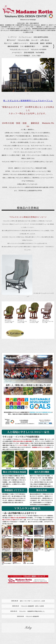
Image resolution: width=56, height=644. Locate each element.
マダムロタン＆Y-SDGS (38, 50)
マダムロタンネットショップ (19, 50)
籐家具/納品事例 (13, 46)
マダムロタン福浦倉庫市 (28, 619)
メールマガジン (17, 53)
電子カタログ (11, 40)
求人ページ (8, 43)
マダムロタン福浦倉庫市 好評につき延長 (28, 608)
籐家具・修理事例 (46, 43)
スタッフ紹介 (36, 56)
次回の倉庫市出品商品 (41, 37)
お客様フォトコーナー (21, 43)
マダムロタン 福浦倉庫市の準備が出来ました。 (28, 614)
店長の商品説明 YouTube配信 (34, 53)
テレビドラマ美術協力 (23, 56)
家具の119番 (34, 43)
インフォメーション (25, 37)
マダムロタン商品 (23, 40)
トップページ (12, 37)
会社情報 (45, 46)
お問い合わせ (45, 40)
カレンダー (35, 40)
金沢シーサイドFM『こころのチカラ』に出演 (28, 602)
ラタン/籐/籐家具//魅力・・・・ (30, 46)
